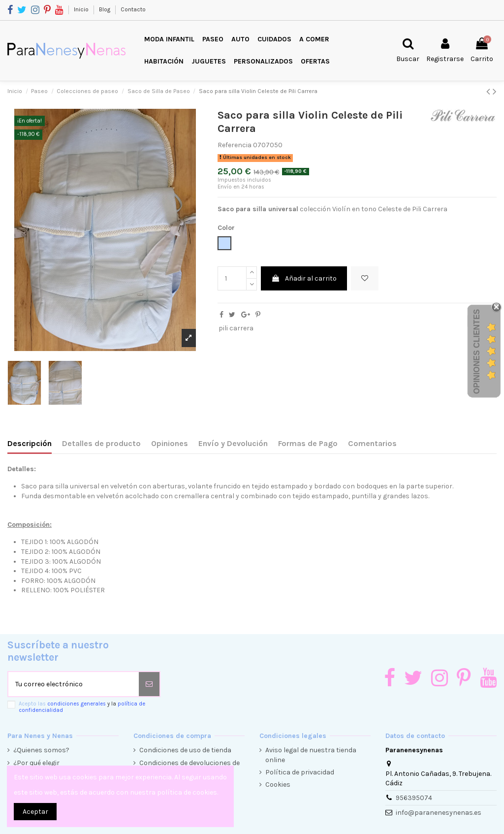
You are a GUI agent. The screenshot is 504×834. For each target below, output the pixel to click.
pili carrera (236, 328)
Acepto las (82, 707)
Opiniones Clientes (477, 352)
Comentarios (372, 443)
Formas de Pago (308, 443)
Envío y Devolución (233, 443)
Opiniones (170, 443)
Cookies (278, 785)
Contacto (133, 9)
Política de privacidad (300, 772)
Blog (105, 9)
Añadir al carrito (304, 278)
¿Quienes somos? (41, 750)
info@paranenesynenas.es (439, 813)
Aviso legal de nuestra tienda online (311, 755)
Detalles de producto (101, 443)
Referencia (235, 145)
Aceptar (35, 812)
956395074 (414, 798)
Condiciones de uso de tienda (185, 750)
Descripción (30, 443)
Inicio (82, 9)
